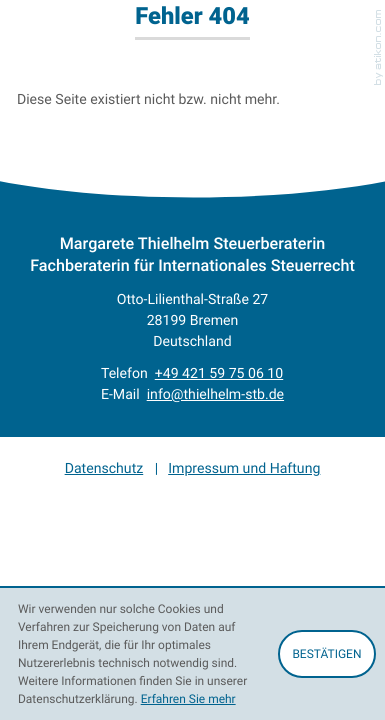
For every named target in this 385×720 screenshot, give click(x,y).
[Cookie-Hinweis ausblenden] (327, 654)
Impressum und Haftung (244, 468)
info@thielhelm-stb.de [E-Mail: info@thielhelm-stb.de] (215, 394)
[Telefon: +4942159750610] (219, 373)
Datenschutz (104, 468)
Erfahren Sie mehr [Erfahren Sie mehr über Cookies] (188, 699)
